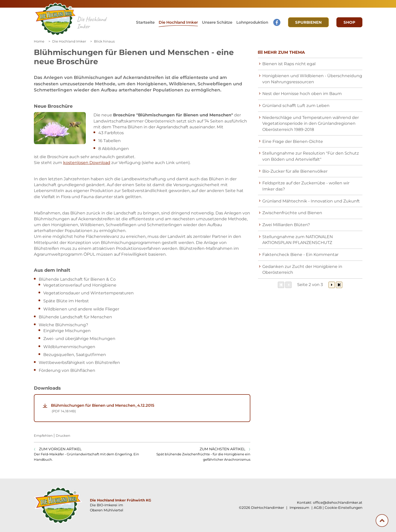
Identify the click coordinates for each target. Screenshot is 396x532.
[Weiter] (332, 285)
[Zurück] (288, 285)
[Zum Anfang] (281, 285)
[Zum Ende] (339, 285)
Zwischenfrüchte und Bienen (292, 213)
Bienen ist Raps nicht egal (289, 64)
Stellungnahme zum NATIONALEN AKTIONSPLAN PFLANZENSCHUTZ (298, 240)
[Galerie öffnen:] (60, 128)
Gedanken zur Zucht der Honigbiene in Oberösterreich (302, 269)
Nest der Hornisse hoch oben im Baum (302, 94)
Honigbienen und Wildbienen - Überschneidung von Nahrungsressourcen (312, 79)
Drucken (63, 435)
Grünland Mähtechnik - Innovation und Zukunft (311, 201)
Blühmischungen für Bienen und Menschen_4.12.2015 (147, 408)
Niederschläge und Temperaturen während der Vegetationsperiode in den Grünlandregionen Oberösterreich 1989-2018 (311, 123)
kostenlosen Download (87, 163)
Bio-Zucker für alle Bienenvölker (295, 171)
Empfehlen (43, 435)
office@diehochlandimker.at (338, 502)
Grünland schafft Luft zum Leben (296, 106)
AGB (318, 508)
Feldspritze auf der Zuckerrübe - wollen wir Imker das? (306, 186)
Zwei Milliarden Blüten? (286, 225)
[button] (217, 22)
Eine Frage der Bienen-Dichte (293, 141)
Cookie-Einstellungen (344, 508)
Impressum (299, 508)
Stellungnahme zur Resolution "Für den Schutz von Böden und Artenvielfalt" (311, 156)
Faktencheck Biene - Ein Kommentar (300, 255)
